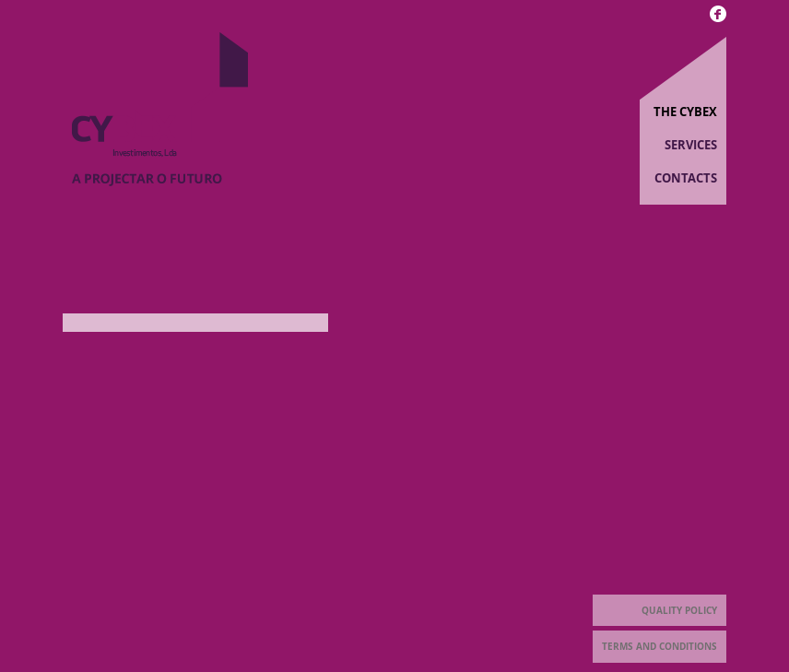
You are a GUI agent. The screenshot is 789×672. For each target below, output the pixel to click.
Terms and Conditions (659, 646)
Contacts (686, 178)
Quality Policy (679, 610)
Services (691, 145)
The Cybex (685, 112)
